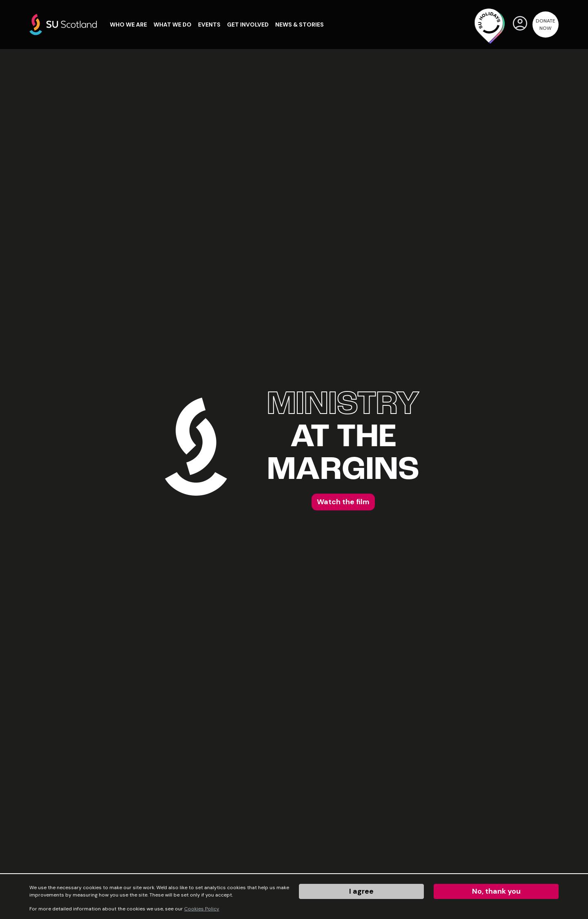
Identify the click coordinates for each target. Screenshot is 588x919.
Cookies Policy (202, 909)
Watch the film (343, 502)
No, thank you (496, 891)
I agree (361, 891)
